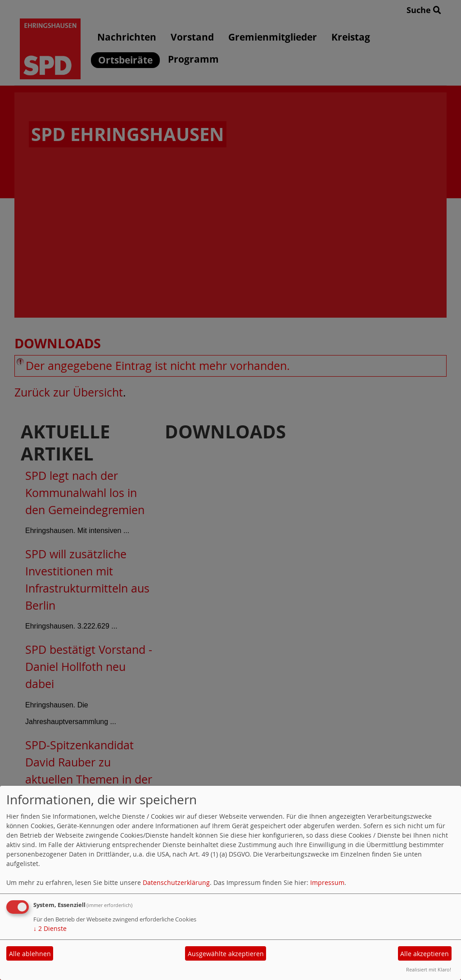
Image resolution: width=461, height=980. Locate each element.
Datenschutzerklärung (176, 882)
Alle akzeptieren (425, 954)
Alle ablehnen (30, 954)
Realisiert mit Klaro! (429, 969)
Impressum (327, 882)
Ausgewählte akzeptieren (226, 954)
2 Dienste (50, 928)
